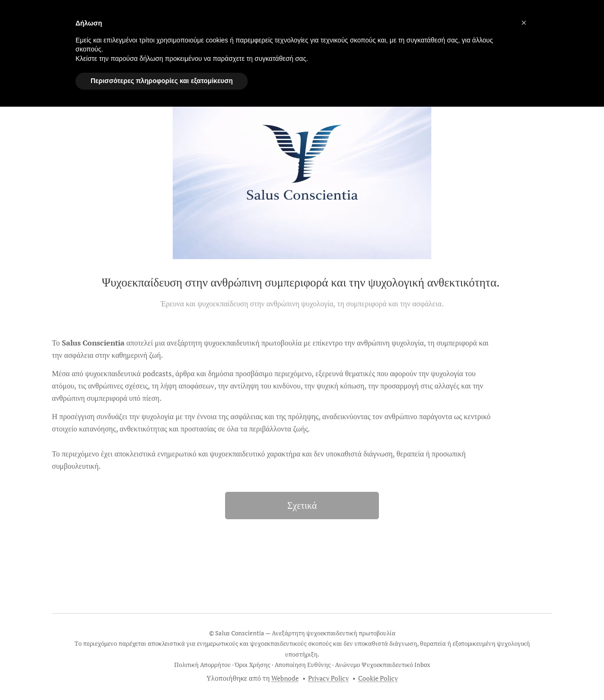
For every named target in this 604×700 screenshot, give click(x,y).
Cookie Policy (378, 678)
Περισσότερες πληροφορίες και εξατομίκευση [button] (162, 81)
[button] (524, 23)
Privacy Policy (328, 678)
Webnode (285, 678)
